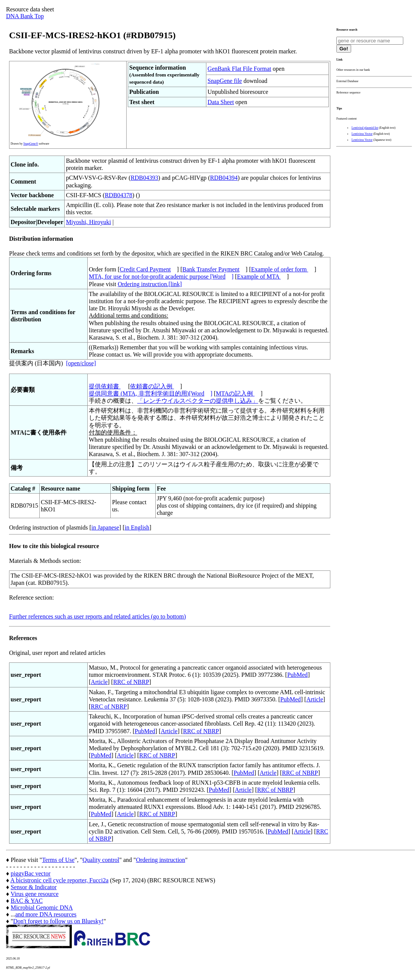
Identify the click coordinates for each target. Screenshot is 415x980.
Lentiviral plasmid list (365, 128)
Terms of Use (58, 860)
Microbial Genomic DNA (42, 908)
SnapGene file (225, 81)
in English (137, 527)
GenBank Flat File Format (239, 69)
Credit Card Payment (145, 269)
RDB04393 (145, 178)
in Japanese (105, 527)
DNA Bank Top (25, 16)
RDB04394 (224, 178)
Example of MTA (259, 277)
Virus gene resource (35, 894)
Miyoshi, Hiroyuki (88, 222)
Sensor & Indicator (34, 887)
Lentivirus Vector (362, 134)
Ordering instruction (161, 860)
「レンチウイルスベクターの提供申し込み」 (198, 401)
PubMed (297, 675)
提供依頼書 (105, 386)
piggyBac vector (30, 873)
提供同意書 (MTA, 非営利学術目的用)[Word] (151, 393)
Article (99, 682)
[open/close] (81, 363)
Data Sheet (221, 102)
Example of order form (280, 269)
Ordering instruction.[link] (150, 284)
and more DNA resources (46, 914)
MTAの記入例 (235, 393)
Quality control (101, 860)
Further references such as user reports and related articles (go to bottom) (98, 616)
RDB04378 (118, 195)
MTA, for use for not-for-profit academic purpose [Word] (161, 277)
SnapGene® (31, 144)
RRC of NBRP (131, 682)
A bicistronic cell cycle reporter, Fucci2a (59, 880)
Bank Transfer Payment (211, 269)
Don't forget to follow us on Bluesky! (58, 921)
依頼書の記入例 (152, 386)
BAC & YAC (27, 901)
